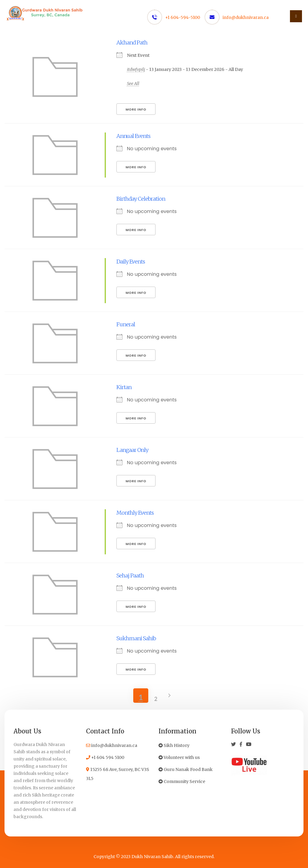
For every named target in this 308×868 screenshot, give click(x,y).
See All (133, 84)
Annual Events (133, 136)
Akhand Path (132, 43)
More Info (136, 109)
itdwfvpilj (136, 69)
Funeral (126, 324)
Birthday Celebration (141, 199)
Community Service (182, 781)
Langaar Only (132, 450)
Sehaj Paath (130, 576)
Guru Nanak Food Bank (186, 769)
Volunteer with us (179, 757)
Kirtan (124, 387)
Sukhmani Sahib (136, 638)
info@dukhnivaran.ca (246, 17)
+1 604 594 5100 (105, 757)
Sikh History (174, 745)
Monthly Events (135, 513)
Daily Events (131, 262)
